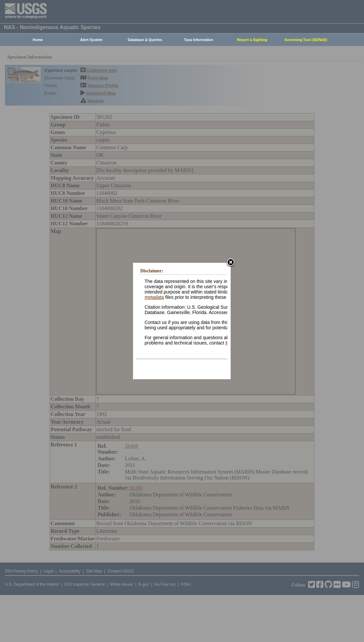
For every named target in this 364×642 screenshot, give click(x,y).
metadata (154, 297)
